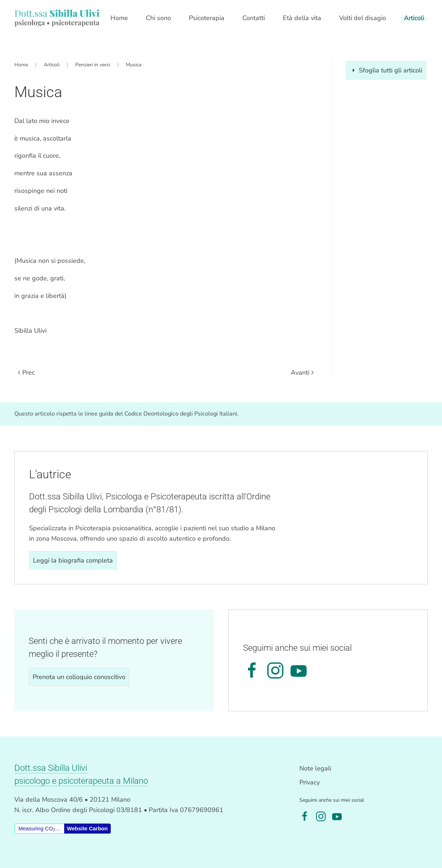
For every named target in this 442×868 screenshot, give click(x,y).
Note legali (315, 768)
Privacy (310, 782)
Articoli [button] (414, 18)
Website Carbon (87, 828)
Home (119, 18)
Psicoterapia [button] (207, 18)
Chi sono (158, 18)
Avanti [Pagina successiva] (302, 373)
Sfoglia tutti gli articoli (386, 70)
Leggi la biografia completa (73, 560)
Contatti (254, 18)
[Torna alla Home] (57, 18)
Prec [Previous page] (26, 373)
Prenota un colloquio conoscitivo (79, 677)
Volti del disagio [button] (363, 18)
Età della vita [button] (302, 18)
